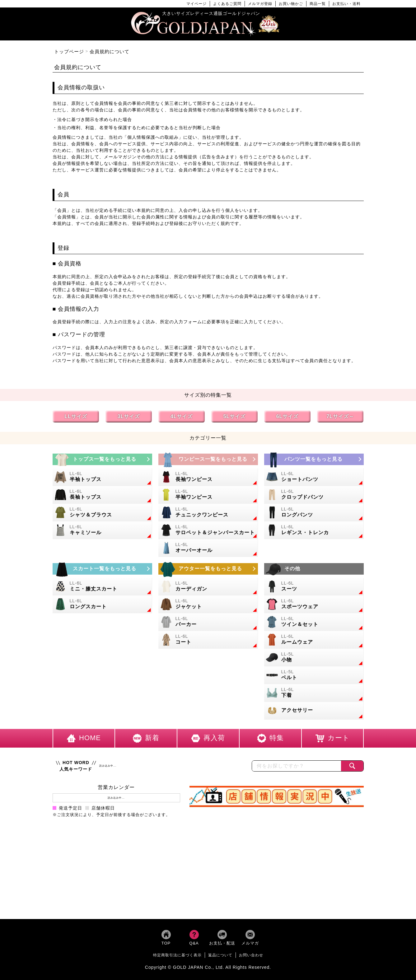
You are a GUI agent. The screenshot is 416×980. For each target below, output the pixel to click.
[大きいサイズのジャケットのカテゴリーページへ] (208, 604)
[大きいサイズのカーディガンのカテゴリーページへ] (208, 587)
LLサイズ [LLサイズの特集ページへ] (76, 416)
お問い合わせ (251, 955)
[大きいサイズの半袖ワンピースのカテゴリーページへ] (208, 495)
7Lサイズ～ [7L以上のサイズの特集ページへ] (340, 416)
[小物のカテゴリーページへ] (314, 658)
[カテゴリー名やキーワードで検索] (297, 766)
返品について (220, 955)
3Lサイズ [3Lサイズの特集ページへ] (129, 416)
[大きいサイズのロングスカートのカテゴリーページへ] (102, 604)
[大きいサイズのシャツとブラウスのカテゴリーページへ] (102, 513)
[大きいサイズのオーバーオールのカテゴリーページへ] (208, 548)
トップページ (69, 51)
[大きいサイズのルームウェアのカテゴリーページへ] (314, 640)
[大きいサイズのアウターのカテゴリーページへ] (208, 569)
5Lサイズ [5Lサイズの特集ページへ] (235, 416)
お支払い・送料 (346, 4)
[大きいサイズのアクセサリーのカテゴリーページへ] (314, 711)
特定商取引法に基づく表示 (177, 955)
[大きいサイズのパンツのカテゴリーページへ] (314, 459)
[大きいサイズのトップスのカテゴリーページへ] (102, 459)
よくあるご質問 (227, 4)
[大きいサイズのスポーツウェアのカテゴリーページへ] (314, 604)
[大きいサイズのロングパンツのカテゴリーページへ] (314, 513)
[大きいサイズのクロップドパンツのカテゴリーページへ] (314, 495)
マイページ (196, 4)
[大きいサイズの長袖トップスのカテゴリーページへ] (102, 495)
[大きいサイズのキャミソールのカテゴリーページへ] (102, 530)
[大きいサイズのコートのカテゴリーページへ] (208, 640)
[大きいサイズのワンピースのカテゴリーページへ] (208, 459)
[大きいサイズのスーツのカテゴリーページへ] (314, 587)
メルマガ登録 (260, 4)
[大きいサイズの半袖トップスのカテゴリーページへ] (102, 477)
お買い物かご (291, 4)
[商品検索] (352, 766)
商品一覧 (318, 4)
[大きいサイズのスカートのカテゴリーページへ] (102, 569)
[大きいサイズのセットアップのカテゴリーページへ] (314, 622)
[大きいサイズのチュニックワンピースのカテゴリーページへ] (208, 513)
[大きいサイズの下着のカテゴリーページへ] (314, 693)
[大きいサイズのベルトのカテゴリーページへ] (314, 675)
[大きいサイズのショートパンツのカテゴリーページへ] (314, 477)
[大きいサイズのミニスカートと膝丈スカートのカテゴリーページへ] (102, 587)
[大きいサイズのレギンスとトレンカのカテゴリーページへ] (314, 530)
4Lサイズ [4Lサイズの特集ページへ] (182, 416)
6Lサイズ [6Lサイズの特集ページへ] (287, 416)
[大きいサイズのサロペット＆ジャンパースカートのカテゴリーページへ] (208, 530)
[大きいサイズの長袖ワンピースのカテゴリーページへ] (208, 477)
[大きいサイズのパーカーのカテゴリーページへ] (208, 622)
